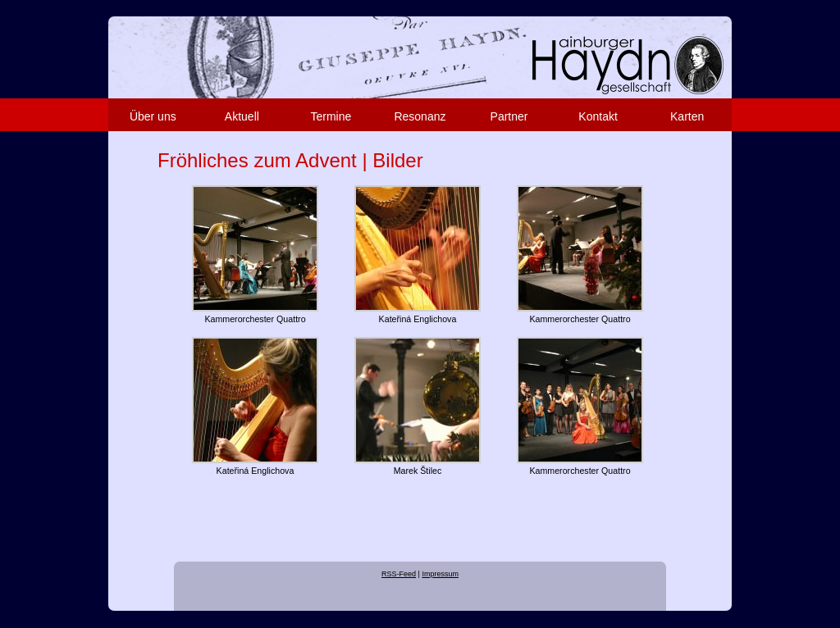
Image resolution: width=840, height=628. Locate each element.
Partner (509, 116)
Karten (687, 116)
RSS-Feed (399, 574)
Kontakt (598, 116)
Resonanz (420, 116)
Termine (331, 116)
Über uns (153, 116)
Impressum (440, 574)
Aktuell (242, 116)
